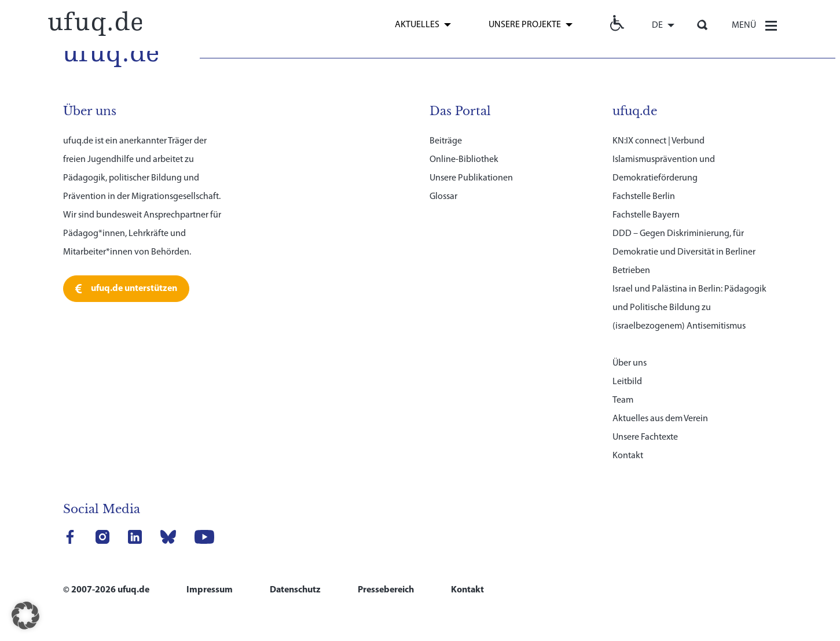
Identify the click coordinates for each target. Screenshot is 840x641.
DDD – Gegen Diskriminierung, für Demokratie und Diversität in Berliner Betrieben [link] (684, 252)
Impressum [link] (210, 590)
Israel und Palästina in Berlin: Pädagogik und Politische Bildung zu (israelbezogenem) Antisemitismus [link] (689, 308)
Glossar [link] (443, 197)
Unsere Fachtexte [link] (645, 437)
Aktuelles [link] (417, 25)
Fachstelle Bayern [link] (646, 215)
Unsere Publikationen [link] (471, 178)
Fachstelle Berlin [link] (644, 197)
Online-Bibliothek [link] (464, 160)
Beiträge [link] (446, 141)
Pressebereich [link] (386, 590)
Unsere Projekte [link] (525, 25)
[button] (25, 616)
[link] (95, 22)
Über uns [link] (630, 363)
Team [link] (623, 400)
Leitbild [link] (627, 382)
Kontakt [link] (628, 456)
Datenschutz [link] (295, 590)
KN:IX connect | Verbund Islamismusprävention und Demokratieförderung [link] (664, 160)
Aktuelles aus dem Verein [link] (660, 419)
